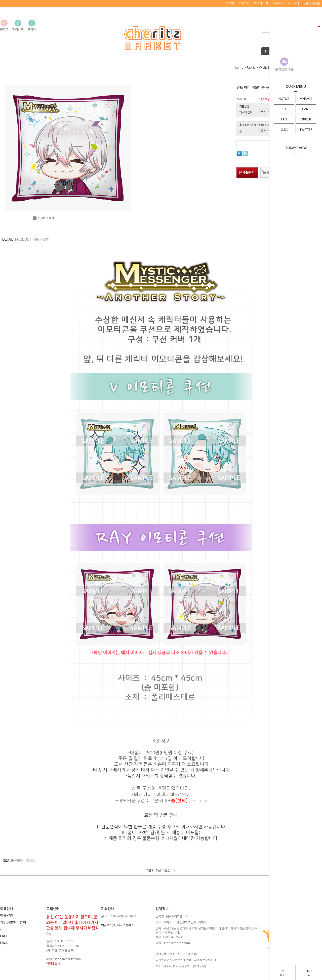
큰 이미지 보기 (43, 218)
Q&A (284, 129)
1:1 (284, 109)
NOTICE (284, 99)
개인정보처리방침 (13, 922)
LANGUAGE (312, 3)
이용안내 (7, 909)
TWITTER (306, 129)
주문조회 (278, 3)
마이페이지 (261, 3)
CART (306, 109)
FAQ (284, 119)
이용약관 (7, 916)
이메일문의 (53, 963)
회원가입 (244, 3)
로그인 (230, 3)
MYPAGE (306, 99)
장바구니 (294, 3)
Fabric (251, 68)
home (239, 68)
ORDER (306, 119)
